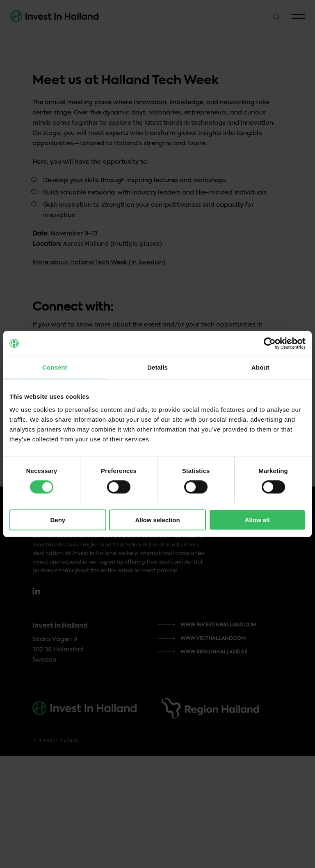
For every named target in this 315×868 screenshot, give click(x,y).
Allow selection (157, 520)
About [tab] (260, 367)
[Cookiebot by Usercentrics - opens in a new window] (270, 343)
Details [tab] (157, 367)
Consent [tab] (55, 367)
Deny (58, 520)
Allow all (257, 520)
